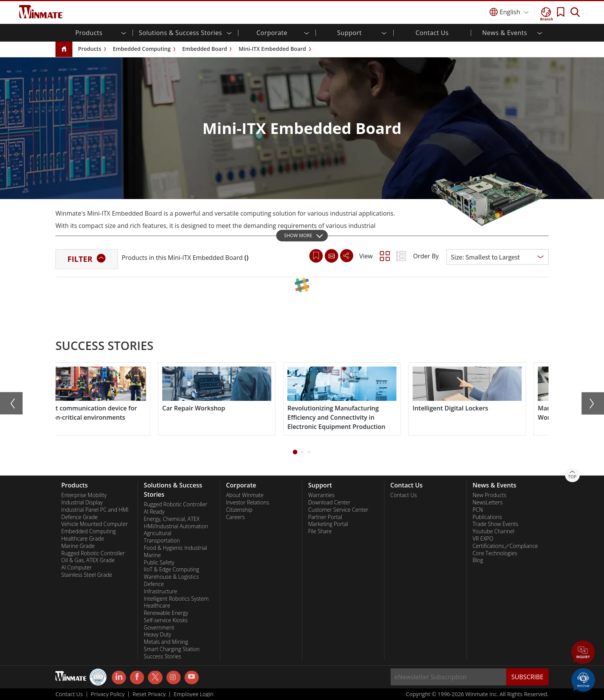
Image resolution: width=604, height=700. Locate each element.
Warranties (321, 495)
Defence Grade (80, 517)
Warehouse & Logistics (171, 577)
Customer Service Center (338, 510)
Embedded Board (205, 49)
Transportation (162, 541)
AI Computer (76, 568)
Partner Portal (325, 517)
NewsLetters (488, 502)
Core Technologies (495, 553)
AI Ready (154, 512)
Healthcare (157, 606)
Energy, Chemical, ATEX (172, 519)
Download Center (329, 502)
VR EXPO (483, 539)
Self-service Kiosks (166, 620)
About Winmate (245, 495)
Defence (154, 584)
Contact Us (432, 33)
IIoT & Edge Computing (171, 569)
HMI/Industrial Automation (176, 526)
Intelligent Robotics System (176, 599)
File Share (320, 531)
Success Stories (162, 656)
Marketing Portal (328, 524)
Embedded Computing (142, 49)
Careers (236, 517)
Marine (152, 555)
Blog (478, 560)
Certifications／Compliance (505, 546)
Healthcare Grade (83, 539)
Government (159, 628)
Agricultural (157, 533)
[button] (295, 452)
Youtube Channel (493, 531)
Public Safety (159, 563)
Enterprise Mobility (84, 495)
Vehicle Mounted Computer (95, 524)
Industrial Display (82, 502)
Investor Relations (248, 502)
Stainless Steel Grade (87, 575)
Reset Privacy (149, 694)
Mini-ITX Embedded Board (272, 49)
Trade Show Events (496, 524)
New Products (490, 495)
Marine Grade (78, 546)
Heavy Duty (157, 635)
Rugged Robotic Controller (93, 553)
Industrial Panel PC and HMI (95, 510)
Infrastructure (160, 591)
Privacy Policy (108, 694)
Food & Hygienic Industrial (175, 548)
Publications (487, 517)
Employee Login (194, 694)
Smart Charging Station (172, 649)
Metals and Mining (166, 642)
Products (90, 49)
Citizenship (239, 510)
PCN (478, 510)
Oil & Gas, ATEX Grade (88, 560)
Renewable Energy (166, 613)
